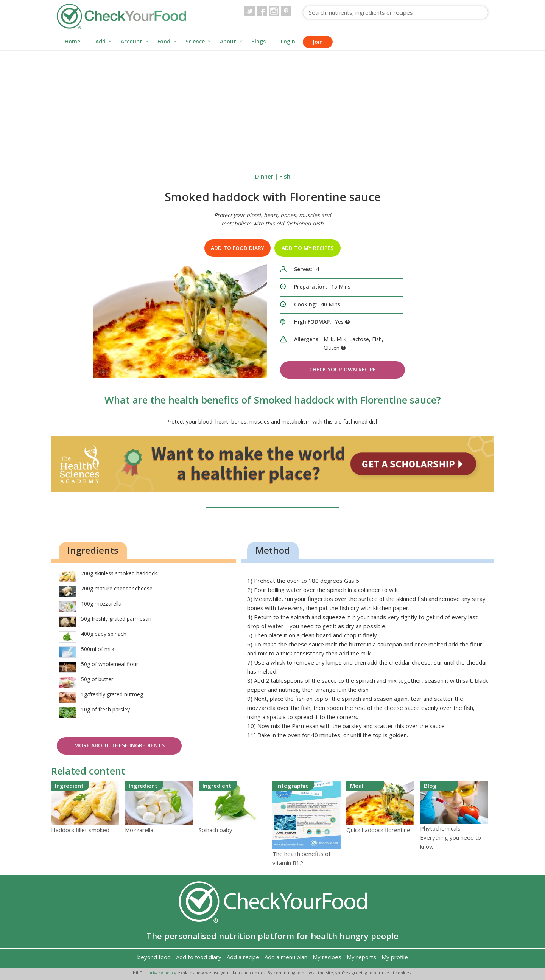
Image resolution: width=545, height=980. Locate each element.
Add (100, 41)
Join (318, 42)
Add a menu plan (286, 957)
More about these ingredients (119, 745)
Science (195, 41)
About (228, 41)
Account (132, 41)
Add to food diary (237, 248)
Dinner (264, 176)
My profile (395, 957)
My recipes (327, 957)
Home (72, 41)
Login (288, 41)
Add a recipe (243, 957)
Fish (285, 176)
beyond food (154, 957)
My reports (361, 957)
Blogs (258, 41)
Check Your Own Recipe (343, 369)
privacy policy (163, 973)
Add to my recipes (308, 248)
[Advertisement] (272, 107)
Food (164, 41)
